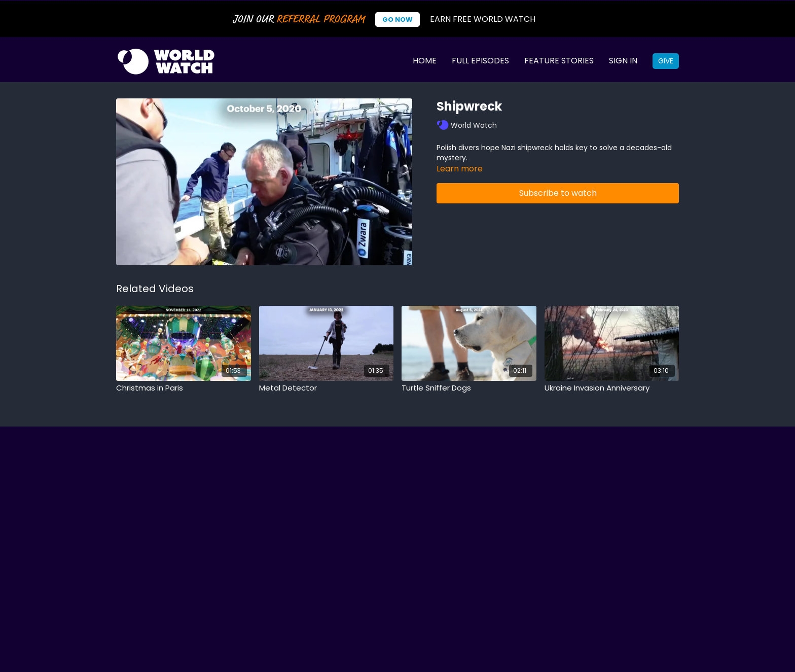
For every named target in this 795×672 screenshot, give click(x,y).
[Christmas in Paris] (184, 388)
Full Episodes (480, 61)
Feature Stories (559, 61)
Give (666, 61)
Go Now (397, 20)
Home (425, 61)
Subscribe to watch (558, 193)
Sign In (623, 61)
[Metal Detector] (327, 388)
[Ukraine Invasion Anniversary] (612, 388)
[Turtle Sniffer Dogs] (469, 388)
